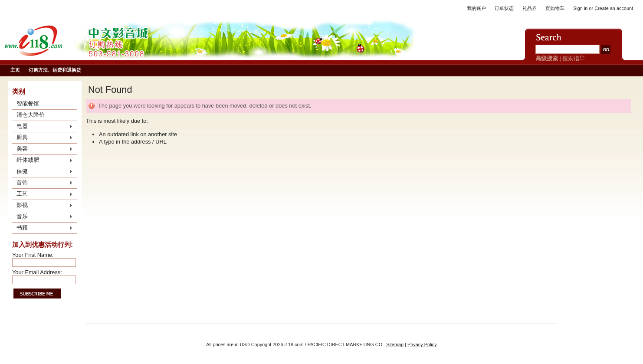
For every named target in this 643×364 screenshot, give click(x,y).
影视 (43, 206)
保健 (43, 172)
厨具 (43, 138)
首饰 (43, 183)
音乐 (43, 217)
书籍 (43, 228)
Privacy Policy (422, 344)
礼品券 (530, 8)
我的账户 (476, 8)
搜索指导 (574, 58)
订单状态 (504, 8)
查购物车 (555, 8)
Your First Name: (33, 255)
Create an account (614, 8)
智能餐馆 (28, 103)
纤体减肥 (43, 161)
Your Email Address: (37, 272)
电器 (43, 127)
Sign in (580, 8)
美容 (43, 149)
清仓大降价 (31, 115)
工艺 (43, 194)
